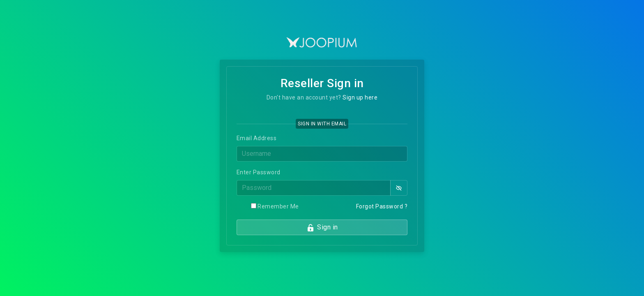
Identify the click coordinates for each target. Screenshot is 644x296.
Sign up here (360, 97)
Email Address (257, 138)
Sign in (322, 228)
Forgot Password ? (382, 206)
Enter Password (259, 172)
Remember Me (278, 206)
